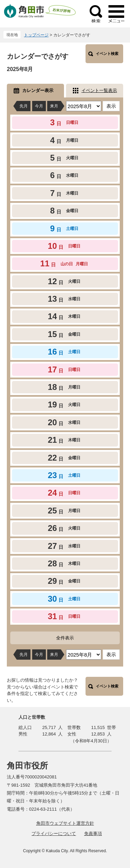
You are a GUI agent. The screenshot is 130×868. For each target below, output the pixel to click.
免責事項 (93, 834)
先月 (24, 106)
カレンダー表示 (38, 90)
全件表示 (65, 638)
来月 (54, 106)
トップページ (36, 35)
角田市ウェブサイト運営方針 (65, 823)
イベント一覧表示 (99, 90)
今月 (39, 106)
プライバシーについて (54, 834)
